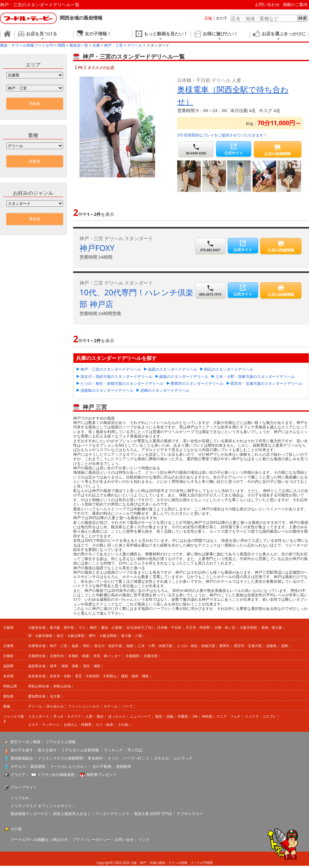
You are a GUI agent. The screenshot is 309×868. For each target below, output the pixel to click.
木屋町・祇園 (79, 656)
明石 (86, 646)
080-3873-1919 (210, 290)
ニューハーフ (140, 716)
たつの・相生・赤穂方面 (196, 646)
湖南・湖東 (70, 666)
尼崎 (284, 646)
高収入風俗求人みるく (72, 814)
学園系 (183, 716)
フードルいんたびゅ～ (69, 766)
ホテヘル (111, 706)
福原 (75, 646)
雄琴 (53, 666)
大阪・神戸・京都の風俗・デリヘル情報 (159, 863)
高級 (170, 716)
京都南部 (132, 656)
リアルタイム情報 (61, 742)
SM (195, 716)
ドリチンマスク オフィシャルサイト (41, 806)
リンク (144, 839)
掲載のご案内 (295, 4)
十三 (82, 627)
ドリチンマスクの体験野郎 (61, 758)
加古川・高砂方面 (108, 646)
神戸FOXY (97, 248)
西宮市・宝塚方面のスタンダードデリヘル (266, 383)
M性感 (207, 716)
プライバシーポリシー (91, 839)
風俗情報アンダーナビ (29, 814)
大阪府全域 (37, 627)
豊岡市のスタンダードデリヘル (197, 383)
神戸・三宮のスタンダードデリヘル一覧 (40, 5)
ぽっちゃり (117, 716)
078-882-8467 (210, 246)
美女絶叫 (95, 758)
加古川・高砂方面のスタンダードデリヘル (116, 376)
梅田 (93, 627)
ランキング (113, 750)
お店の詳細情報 (278, 150)
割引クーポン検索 (26, 742)
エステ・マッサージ (44, 724)
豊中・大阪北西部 (103, 636)
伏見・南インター (107, 656)
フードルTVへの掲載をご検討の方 (39, 839)
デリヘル (35, 706)
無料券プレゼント (102, 775)
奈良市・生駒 (60, 676)
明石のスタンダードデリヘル (229, 369)
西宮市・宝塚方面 (248, 646)
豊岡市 (224, 646)
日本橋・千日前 (169, 627)
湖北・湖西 (92, 666)
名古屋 (55, 696)
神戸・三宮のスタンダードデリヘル (111, 369)
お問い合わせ (267, 4)
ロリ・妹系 (105, 724)
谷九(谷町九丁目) (140, 627)
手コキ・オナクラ (67, 716)
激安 (159, 716)
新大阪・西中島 (62, 627)
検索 (303, 18)
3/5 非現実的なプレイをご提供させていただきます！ (222, 135)
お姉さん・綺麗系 (78, 724)
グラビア (18, 775)
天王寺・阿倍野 (198, 627)
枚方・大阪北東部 (71, 636)
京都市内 (57, 656)
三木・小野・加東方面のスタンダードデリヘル (255, 376)
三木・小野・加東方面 (155, 646)
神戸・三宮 (58, 646)
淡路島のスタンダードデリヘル (107, 390)
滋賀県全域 (37, 666)
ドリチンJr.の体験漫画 (56, 775)
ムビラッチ (183, 758)
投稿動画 (124, 766)
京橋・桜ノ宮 (225, 627)
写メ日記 (135, 750)
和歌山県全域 (38, 686)
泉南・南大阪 (272, 627)
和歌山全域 (62, 686)
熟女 (100, 716)
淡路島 (271, 646)
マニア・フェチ (228, 716)
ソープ (127, 706)
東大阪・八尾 (131, 636)
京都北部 (151, 656)
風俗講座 (38, 766)
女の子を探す (22, 750)
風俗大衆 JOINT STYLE (153, 814)
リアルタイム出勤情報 (80, 750)
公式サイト (233, 149)
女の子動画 (102, 766)
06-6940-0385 (196, 149)
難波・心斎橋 (112, 627)
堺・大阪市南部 (40, 636)
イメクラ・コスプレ (261, 716)
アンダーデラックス (112, 814)
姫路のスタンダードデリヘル (184, 376)
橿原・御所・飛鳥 (135, 676)
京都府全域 (37, 656)
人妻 (89, 716)
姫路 (130, 646)
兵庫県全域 (37, 646)
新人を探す (47, 750)
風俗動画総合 (22, 758)
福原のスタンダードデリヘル (172, 369)
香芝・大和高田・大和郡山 (96, 676)
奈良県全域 (37, 676)
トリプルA (19, 798)
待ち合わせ (55, 706)
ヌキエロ (161, 758)
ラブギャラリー (190, 814)
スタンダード (38, 716)
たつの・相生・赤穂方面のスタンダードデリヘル (122, 383)
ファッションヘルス (84, 706)
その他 (123, 724)
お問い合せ (124, 839)
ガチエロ (18, 766)
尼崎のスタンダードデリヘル (165, 390)
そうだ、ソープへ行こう (128, 758)
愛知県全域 (37, 696)
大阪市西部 (248, 627)
